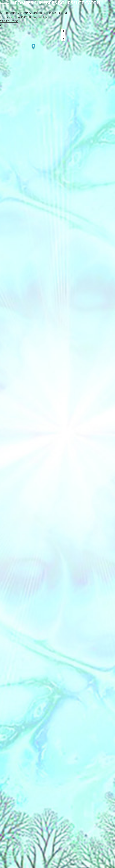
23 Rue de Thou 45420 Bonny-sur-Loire (25, 17)
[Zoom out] (63, 35)
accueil (5, 2)
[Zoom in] (63, 31)
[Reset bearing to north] (63, 39)
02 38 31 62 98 (9, 21)
